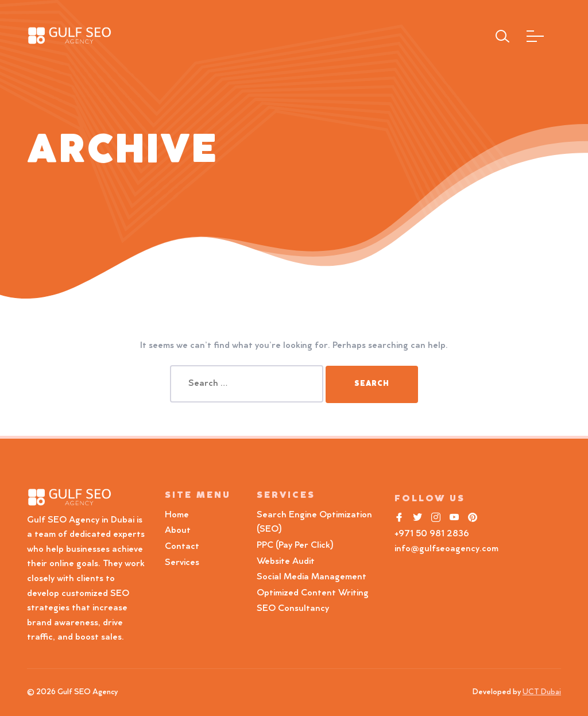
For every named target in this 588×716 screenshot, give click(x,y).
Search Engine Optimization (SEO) (314, 523)
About (178, 531)
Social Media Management (312, 577)
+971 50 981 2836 (432, 534)
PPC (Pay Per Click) (295, 545)
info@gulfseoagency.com (446, 549)
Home (177, 515)
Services (182, 563)
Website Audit (288, 562)
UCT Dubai (542, 692)
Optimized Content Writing (313, 593)
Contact (182, 547)
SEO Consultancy (293, 609)
